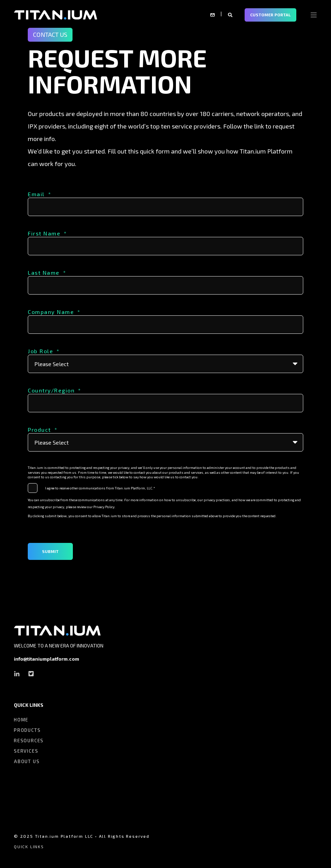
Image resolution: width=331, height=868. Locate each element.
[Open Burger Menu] (314, 15)
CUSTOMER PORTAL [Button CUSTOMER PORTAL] (270, 15)
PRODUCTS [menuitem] (27, 730)
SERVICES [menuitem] (26, 751)
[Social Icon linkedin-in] (19, 674)
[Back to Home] (56, 14)
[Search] (231, 14)
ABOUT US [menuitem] (27, 761)
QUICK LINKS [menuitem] (29, 705)
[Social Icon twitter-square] (29, 674)
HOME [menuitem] (21, 720)
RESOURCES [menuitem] (29, 741)
